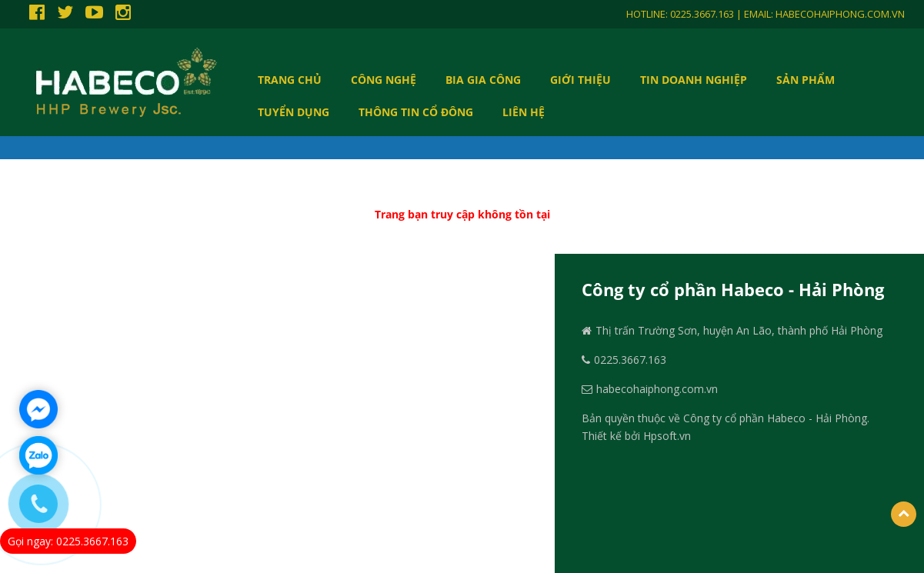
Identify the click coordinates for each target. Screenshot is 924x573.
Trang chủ (290, 79)
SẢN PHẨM (806, 79)
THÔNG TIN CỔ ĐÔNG (416, 112)
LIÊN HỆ (524, 112)
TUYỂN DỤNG (294, 112)
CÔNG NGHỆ (384, 79)
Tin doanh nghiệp (694, 79)
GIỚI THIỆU (580, 79)
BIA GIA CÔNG (483, 79)
